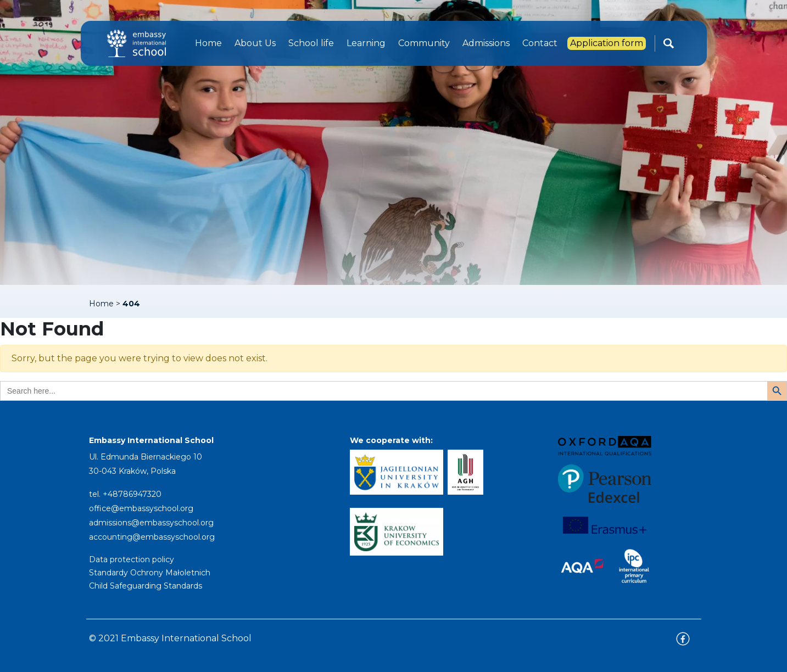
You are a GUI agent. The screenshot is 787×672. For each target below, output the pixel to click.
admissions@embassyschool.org (151, 523)
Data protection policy (132, 559)
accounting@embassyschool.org (152, 537)
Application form (607, 43)
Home (208, 43)
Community (424, 43)
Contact (540, 43)
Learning (366, 43)
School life (311, 43)
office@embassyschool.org (141, 508)
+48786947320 (132, 494)
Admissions (486, 43)
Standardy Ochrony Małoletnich (150, 573)
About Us (255, 43)
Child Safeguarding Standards (146, 586)
